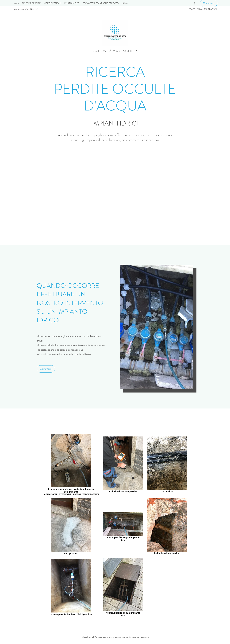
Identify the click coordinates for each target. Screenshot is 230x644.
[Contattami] (46, 369)
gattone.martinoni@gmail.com (28, 9)
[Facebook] (194, 3)
